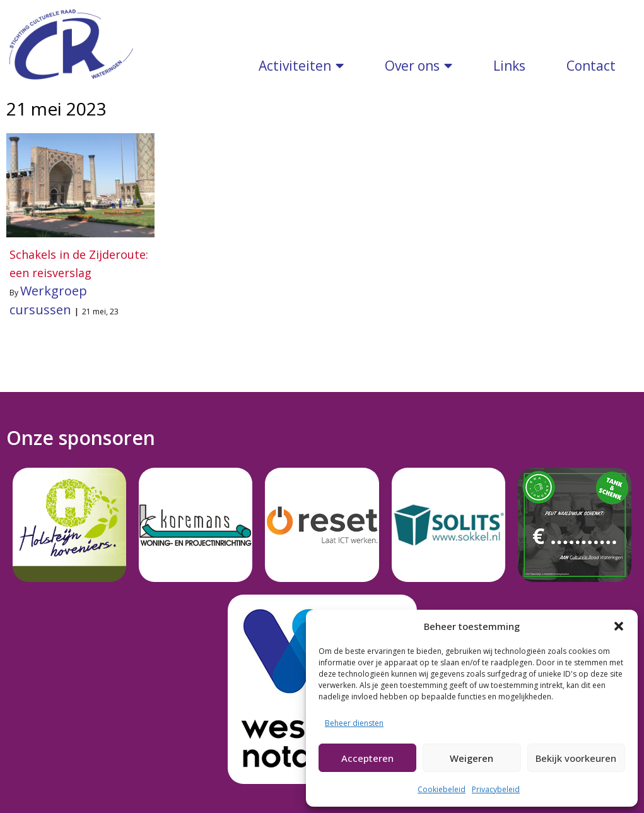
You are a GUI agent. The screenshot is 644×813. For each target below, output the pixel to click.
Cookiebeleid (442, 789)
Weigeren (471, 758)
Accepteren (367, 758)
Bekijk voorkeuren (576, 758)
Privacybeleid (496, 789)
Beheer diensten (354, 723)
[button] (619, 626)
